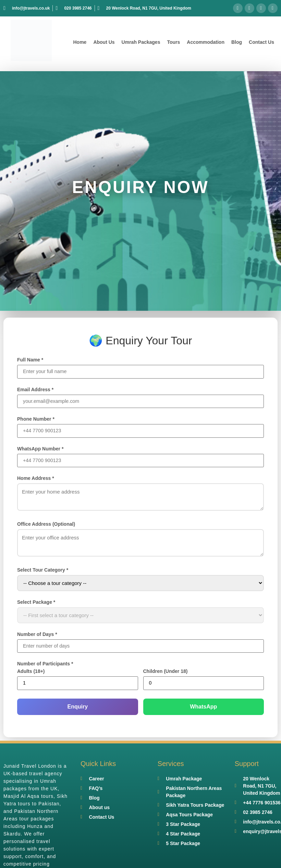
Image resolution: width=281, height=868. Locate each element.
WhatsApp (203, 709)
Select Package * (36, 603)
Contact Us (261, 42)
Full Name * (30, 360)
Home (80, 42)
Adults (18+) (31, 673)
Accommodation (206, 42)
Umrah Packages (141, 42)
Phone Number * (36, 420)
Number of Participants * (45, 666)
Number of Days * (37, 636)
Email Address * (35, 390)
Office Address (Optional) (46, 525)
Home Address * (36, 480)
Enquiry (77, 709)
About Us (104, 42)
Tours (173, 42)
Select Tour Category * (43, 571)
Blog (237, 42)
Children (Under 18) (166, 673)
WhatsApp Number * (40, 450)
